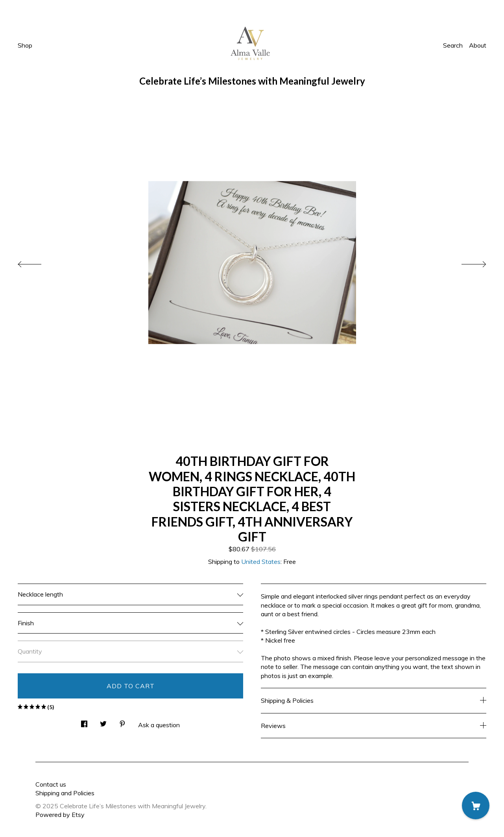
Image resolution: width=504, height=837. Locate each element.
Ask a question (159, 725)
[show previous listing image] (37, 262)
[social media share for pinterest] (122, 722)
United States (261, 562)
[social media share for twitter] (103, 722)
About (478, 45)
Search (453, 45)
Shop (25, 45)
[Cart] (476, 806)
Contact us (51, 784)
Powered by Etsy (60, 815)
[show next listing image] (467, 262)
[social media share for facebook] (84, 722)
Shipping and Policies (65, 793)
